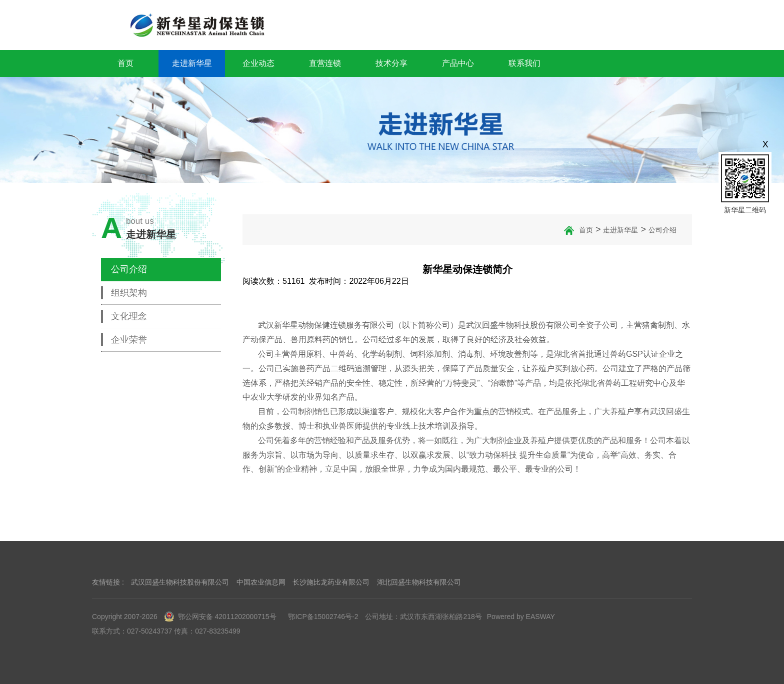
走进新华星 (192, 63)
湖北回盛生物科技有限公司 (419, 582)
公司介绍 (129, 269)
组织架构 (129, 293)
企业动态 (258, 63)
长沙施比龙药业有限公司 (331, 582)
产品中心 (458, 63)
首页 (125, 63)
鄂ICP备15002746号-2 (323, 617)
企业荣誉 (129, 340)
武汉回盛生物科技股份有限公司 (180, 582)
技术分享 (391, 63)
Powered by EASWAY (521, 617)
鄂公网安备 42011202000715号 (220, 617)
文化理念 (129, 316)
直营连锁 (325, 63)
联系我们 (524, 63)
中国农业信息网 (261, 582)
